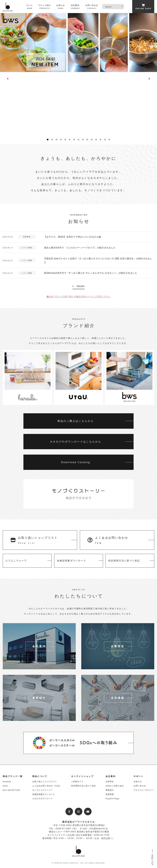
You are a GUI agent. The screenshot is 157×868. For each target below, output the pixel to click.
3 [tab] (56, 140)
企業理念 (110, 782)
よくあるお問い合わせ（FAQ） (47, 786)
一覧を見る (80, 286)
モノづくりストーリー (43, 790)
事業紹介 (110, 790)
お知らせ (138, 782)
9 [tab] (83, 140)
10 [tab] (87, 140)
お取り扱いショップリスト (45, 782)
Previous (8, 79)
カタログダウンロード (43, 799)
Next (149, 79)
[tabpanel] (78, 43)
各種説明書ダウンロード (44, 794)
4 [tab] (61, 140)
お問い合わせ (140, 786)
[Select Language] (113, 7)
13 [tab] (101, 140)
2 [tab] (52, 140)
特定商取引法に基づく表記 (84, 786)
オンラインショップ (82, 776)
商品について (40, 776)
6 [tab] (70, 140)
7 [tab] (74, 140)
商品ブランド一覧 (13, 776)
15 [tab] (109, 140)
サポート (139, 776)
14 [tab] (105, 140)
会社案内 (111, 776)
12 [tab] (96, 140)
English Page (113, 799)
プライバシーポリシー (144, 790)
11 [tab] (92, 140)
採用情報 (110, 794)
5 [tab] (65, 140)
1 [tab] (48, 140)
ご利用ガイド (77, 782)
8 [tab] (78, 140)
